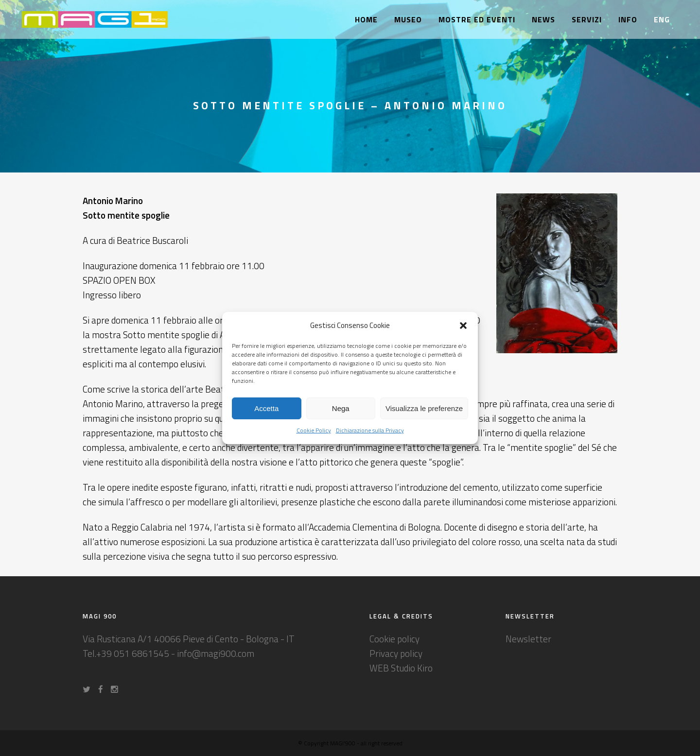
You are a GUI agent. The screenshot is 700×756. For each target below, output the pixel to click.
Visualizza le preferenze (424, 408)
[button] (463, 326)
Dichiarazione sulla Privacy (370, 430)
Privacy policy (396, 653)
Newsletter (528, 639)
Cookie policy (394, 639)
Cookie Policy (314, 430)
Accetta (266, 408)
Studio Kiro (412, 668)
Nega (341, 408)
